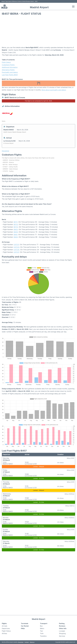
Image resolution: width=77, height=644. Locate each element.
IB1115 (16, 227)
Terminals (25, 623)
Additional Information (10, 67)
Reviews (62, 626)
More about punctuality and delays (54, 90)
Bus (41, 626)
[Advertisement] (38, 31)
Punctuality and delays (10, 72)
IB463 (16, 237)
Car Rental (25, 626)
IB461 (16, 235)
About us (32, 642)
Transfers (43, 636)
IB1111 (16, 222)
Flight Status (6, 62)
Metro (42, 628)
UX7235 (17, 250)
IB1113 (16, 224)
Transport (44, 623)
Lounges (62, 631)
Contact (27, 642)
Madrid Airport (39, 7)
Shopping (62, 633)
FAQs (23, 628)
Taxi (41, 631)
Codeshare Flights (8, 65)
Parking (62, 623)
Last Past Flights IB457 (10, 75)
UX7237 (16, 252)
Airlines (4, 633)
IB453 (16, 229)
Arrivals (4, 626)
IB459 (16, 232)
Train (42, 633)
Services (62, 636)
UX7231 (16, 245)
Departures (6, 628)
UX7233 (17, 247)
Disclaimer (21, 642)
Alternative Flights (8, 70)
